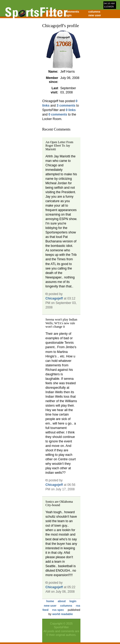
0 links (71, 110)
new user (95, 15)
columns (94, 12)
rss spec (58, 610)
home (50, 601)
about (62, 601)
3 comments (66, 106)
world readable (63, 614)
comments (72, 12)
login (68, 15)
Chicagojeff (54, 298)
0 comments (58, 114)
